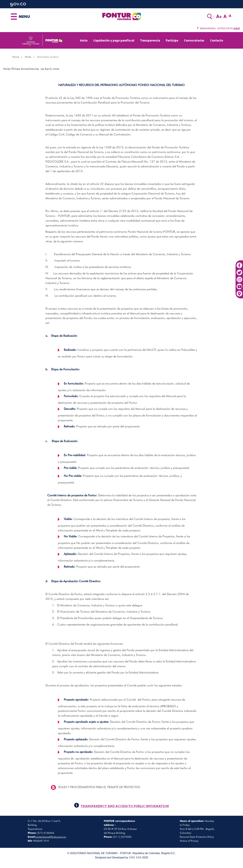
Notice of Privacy (189, 841)
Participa (172, 40)
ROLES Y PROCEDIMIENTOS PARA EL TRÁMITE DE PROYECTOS (99, 787)
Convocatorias (194, 40)
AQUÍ (237, 28)
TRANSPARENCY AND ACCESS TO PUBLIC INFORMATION (122, 806)
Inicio (84, 40)
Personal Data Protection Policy (197, 837)
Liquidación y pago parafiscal (114, 40)
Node (28, 57)
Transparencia (150, 40)
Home (16, 57)
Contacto (217, 40)
